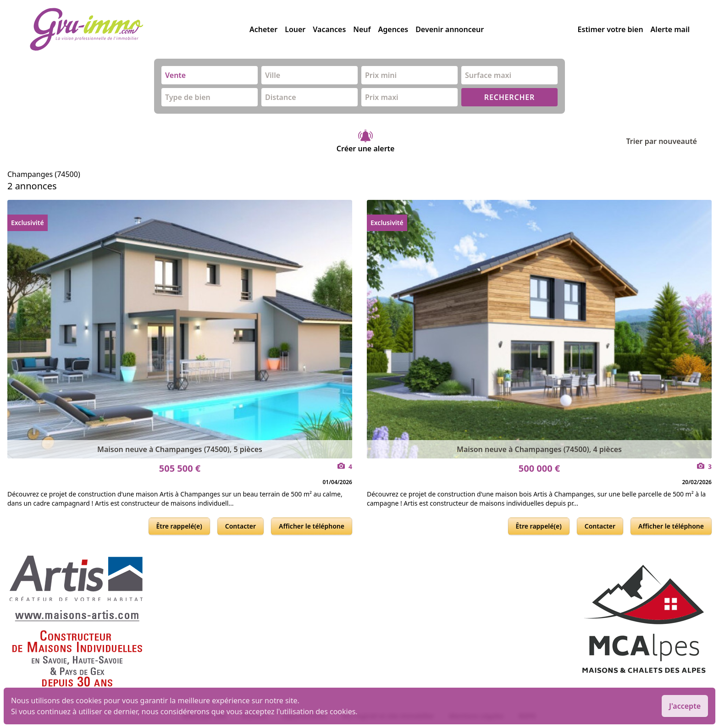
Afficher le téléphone (312, 526)
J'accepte (685, 706)
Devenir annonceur (450, 29)
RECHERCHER (509, 97)
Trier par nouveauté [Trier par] (669, 141)
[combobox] (210, 75)
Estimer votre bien (611, 29)
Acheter (263, 29)
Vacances (329, 29)
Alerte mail (670, 29)
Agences (393, 29)
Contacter (241, 526)
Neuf (362, 29)
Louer (295, 29)
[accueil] (139, 29)
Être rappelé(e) (179, 526)
